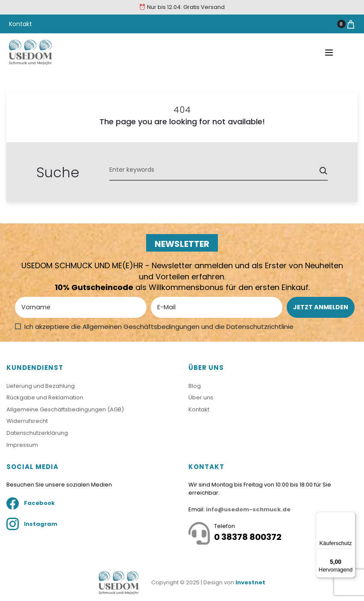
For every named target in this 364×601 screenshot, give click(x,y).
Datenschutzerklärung (37, 433)
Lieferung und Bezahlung (41, 386)
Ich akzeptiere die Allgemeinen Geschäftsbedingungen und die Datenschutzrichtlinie (159, 327)
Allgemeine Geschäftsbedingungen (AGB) (65, 409)
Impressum (22, 445)
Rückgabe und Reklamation (45, 397)
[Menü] (350, 517)
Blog (195, 386)
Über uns (201, 397)
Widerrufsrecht (27, 421)
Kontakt (21, 24)
